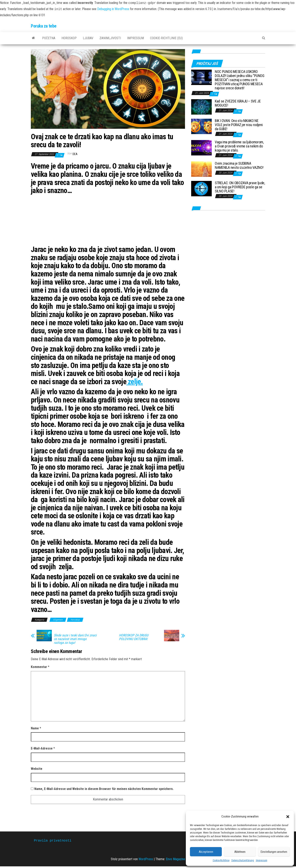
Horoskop (69, 38)
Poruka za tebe (44, 26)
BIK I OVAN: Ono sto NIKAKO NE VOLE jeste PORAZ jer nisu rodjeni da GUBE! (239, 125)
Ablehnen (240, 852)
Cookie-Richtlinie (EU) (166, 38)
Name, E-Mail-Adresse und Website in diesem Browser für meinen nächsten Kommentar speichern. (104, 789)
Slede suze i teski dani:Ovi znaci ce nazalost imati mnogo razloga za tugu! (75, 639)
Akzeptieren (206, 852)
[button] (288, 817)
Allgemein (58, 620)
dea (75, 154)
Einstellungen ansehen (274, 852)
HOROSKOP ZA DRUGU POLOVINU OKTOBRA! (134, 637)
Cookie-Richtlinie (221, 860)
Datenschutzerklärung (243, 860)
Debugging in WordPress (113, 9)
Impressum (262, 860)
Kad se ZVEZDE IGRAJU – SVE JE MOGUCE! (238, 103)
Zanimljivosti (110, 38)
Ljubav (88, 38)
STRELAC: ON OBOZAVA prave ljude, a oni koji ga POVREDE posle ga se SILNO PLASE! (240, 187)
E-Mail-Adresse (43, 748)
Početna (49, 38)
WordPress (146, 859)
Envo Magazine (176, 859)
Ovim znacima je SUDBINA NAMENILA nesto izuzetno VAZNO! (239, 165)
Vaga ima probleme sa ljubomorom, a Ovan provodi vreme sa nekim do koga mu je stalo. (239, 146)
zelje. (135, 382)
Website (37, 769)
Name (36, 728)
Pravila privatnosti (53, 841)
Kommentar (40, 667)
